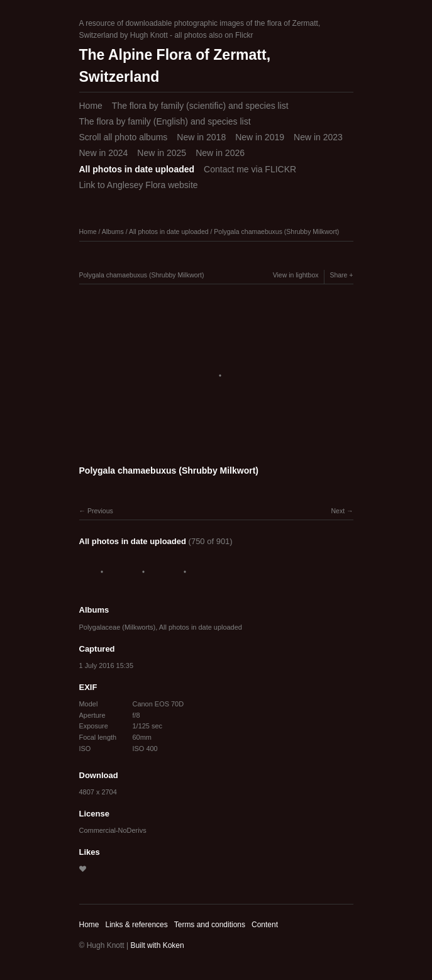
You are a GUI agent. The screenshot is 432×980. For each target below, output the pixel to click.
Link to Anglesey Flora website (139, 185)
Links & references (136, 925)
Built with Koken (157, 945)
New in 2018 (201, 137)
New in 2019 (260, 137)
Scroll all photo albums (124, 137)
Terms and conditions (210, 925)
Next (338, 511)
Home (91, 106)
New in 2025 (162, 153)
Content (265, 925)
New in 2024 (104, 153)
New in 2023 (318, 137)
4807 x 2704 (98, 792)
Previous (100, 511)
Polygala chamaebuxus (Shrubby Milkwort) (276, 231)
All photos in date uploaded (137, 169)
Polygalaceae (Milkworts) (118, 627)
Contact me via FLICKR (250, 169)
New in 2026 (220, 153)
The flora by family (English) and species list (165, 121)
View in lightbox (296, 275)
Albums (113, 231)
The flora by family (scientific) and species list (200, 106)
